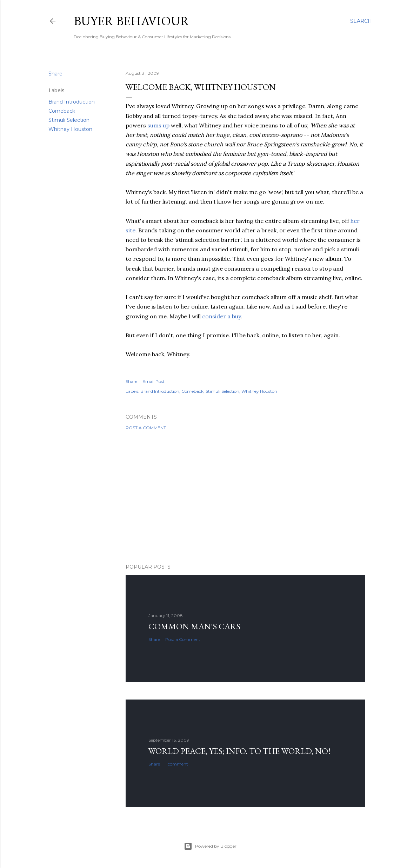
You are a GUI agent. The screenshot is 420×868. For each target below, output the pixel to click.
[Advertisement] (245, 497)
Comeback (62, 111)
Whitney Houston (70, 129)
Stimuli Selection (69, 120)
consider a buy (221, 316)
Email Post (154, 381)
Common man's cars (194, 626)
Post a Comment (146, 428)
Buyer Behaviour (132, 21)
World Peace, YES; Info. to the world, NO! (239, 751)
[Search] (361, 21)
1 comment (177, 764)
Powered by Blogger (210, 846)
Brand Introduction (72, 102)
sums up (158, 125)
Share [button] (55, 74)
